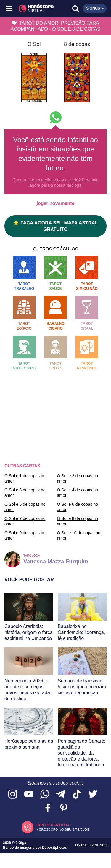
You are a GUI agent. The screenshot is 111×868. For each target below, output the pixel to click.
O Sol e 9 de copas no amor (25, 535)
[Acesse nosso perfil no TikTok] (77, 795)
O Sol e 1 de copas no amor (25, 478)
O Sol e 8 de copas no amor (78, 521)
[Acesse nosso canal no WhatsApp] (45, 795)
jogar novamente (55, 203)
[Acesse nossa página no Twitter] (93, 795)
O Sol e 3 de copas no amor (25, 493)
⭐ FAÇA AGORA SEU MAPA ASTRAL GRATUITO (55, 226)
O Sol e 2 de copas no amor (78, 478)
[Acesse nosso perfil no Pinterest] (64, 808)
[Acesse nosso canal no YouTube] (29, 795)
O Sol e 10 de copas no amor (79, 535)
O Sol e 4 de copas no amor (78, 493)
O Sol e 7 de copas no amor (25, 521)
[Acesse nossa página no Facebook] (48, 808)
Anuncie (100, 845)
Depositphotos (54, 848)
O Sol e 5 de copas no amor (25, 507)
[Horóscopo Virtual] (33, 9)
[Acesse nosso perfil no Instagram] (13, 795)
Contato (81, 845)
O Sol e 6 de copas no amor (78, 507)
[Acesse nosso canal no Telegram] (61, 795)
